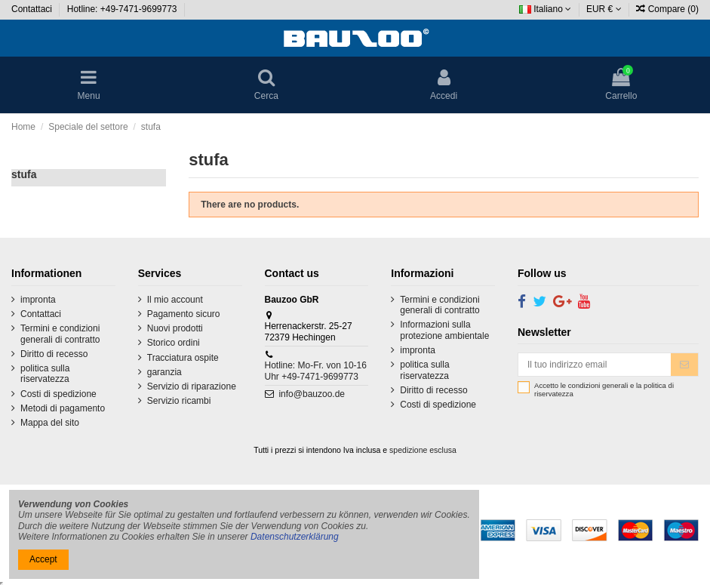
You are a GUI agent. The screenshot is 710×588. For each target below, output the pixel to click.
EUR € (604, 9)
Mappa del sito (50, 423)
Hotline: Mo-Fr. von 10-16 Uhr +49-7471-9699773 (316, 371)
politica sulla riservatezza (45, 374)
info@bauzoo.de (312, 394)
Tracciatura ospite (183, 358)
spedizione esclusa (423, 450)
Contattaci (33, 9)
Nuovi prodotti (175, 328)
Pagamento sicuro (184, 314)
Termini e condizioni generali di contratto (60, 334)
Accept (43, 559)
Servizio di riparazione (192, 386)
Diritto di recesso (54, 354)
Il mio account (175, 300)
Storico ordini (174, 343)
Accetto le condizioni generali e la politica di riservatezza (604, 390)
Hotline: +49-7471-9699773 (123, 9)
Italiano (545, 9)
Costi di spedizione (58, 394)
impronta (38, 300)
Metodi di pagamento (63, 408)
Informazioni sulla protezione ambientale (444, 330)
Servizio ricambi (179, 401)
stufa (24, 174)
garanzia (164, 372)
